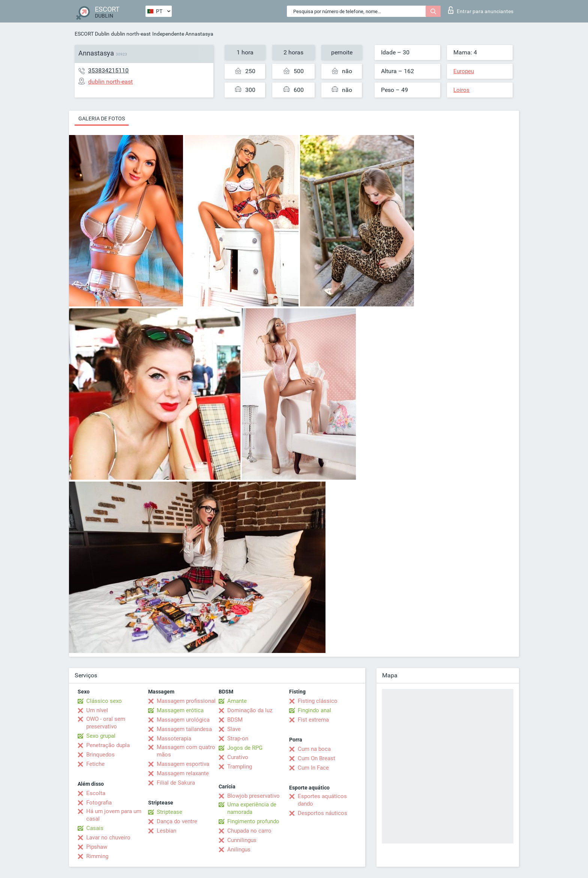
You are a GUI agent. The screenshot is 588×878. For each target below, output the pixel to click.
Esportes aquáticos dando (322, 800)
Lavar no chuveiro (108, 837)
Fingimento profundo (253, 821)
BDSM (235, 720)
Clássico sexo (104, 701)
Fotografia (99, 803)
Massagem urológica (183, 720)
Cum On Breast (316, 758)
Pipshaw (97, 847)
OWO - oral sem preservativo (106, 723)
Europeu (464, 71)
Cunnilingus (242, 840)
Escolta (96, 793)
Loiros (461, 90)
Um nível (97, 710)
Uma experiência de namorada (252, 808)
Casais (95, 828)
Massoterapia (174, 738)
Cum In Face (313, 768)
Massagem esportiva (183, 764)
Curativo (238, 757)
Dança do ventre (177, 821)
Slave (234, 729)
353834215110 (108, 70)
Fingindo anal (314, 710)
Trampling (240, 767)
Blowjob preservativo (253, 796)
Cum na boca (314, 749)
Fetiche (95, 764)
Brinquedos (100, 755)
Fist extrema (313, 720)
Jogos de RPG (245, 748)
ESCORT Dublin (92, 34)
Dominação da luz (250, 710)
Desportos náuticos (322, 813)
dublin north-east (131, 34)
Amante (237, 701)
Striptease (169, 812)
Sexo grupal (101, 736)
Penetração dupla (108, 745)
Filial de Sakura (176, 783)
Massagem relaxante (183, 773)
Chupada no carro (249, 831)
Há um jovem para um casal (114, 815)
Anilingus (239, 849)
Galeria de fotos (102, 119)
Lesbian (166, 831)
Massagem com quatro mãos (186, 751)
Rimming (97, 856)
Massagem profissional (186, 701)
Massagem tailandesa (184, 729)
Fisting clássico (318, 701)
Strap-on (238, 738)
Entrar (481, 10)
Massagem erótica (180, 710)
